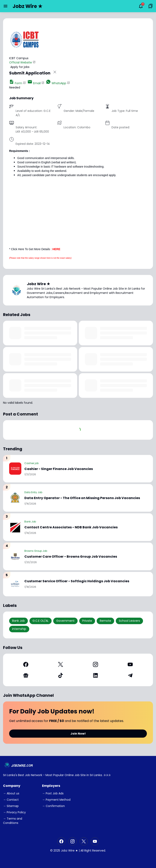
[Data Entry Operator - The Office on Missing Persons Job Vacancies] (15, 498)
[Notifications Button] (141, 6)
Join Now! (78, 734)
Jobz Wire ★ (28, 6)
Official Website (21, 62)
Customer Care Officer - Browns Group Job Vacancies (71, 557)
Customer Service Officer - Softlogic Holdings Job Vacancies (77, 581)
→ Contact (11, 800)
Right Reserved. (95, 851)
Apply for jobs (20, 67)
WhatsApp (56, 83)
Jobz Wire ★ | (70, 851)
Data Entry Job (33, 492)
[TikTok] (61, 675)
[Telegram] (130, 675)
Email (34, 83)
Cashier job (31, 463)
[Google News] (26, 675)
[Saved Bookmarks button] (151, 6)
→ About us (11, 793)
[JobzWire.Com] (19, 765)
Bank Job (30, 522)
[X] (61, 664)
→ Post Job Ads (53, 793)
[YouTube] (130, 664)
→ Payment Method (56, 800)
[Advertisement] (78, 209)
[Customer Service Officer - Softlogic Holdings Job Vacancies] (15, 584)
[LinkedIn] (95, 675)
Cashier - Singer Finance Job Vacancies (59, 469)
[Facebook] (26, 664)
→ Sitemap (11, 806)
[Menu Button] (5, 6)
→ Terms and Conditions (13, 821)
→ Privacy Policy (14, 812)
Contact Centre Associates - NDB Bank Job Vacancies (71, 527)
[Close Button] (55, 73)
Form (16, 83)
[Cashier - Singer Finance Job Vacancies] (15, 469)
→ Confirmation (53, 806)
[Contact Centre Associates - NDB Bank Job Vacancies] (15, 527)
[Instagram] (95, 664)
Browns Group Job (36, 551)
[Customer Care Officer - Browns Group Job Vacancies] (15, 556)
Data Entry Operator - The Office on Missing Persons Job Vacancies (82, 498)
